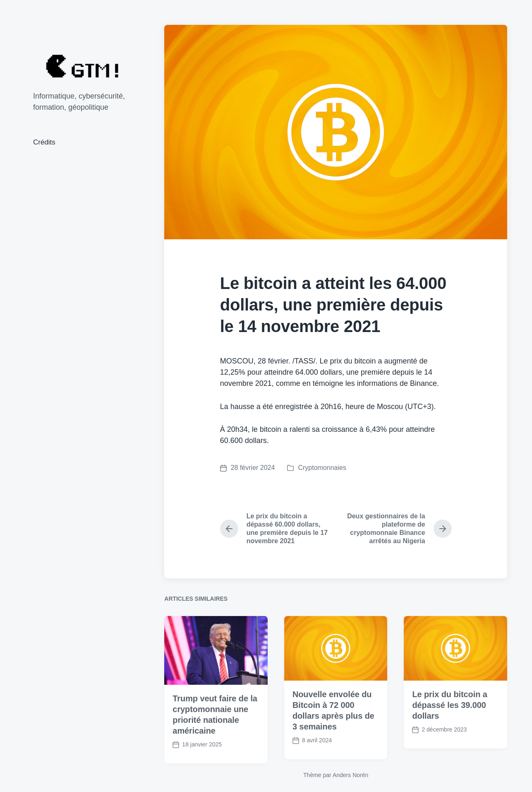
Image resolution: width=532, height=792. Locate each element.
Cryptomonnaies (322, 468)
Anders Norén (350, 775)
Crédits (44, 142)
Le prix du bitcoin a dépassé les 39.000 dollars (449, 722)
